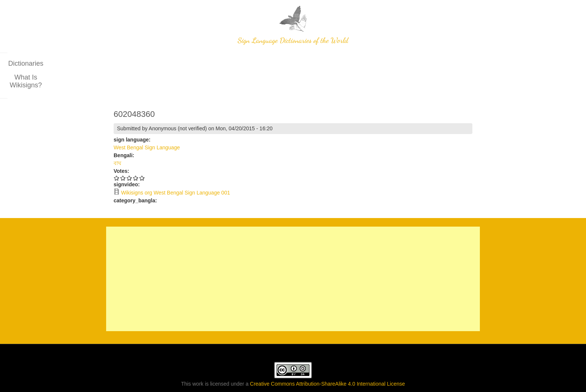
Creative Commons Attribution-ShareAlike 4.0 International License (328, 362)
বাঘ (118, 141)
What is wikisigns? (315, 63)
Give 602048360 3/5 (129, 156)
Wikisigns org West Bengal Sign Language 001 (176, 171)
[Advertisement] (293, 257)
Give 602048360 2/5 (123, 156)
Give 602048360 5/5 (142, 156)
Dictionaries (259, 63)
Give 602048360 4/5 (136, 156)
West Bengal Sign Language (147, 126)
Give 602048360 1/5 (117, 156)
